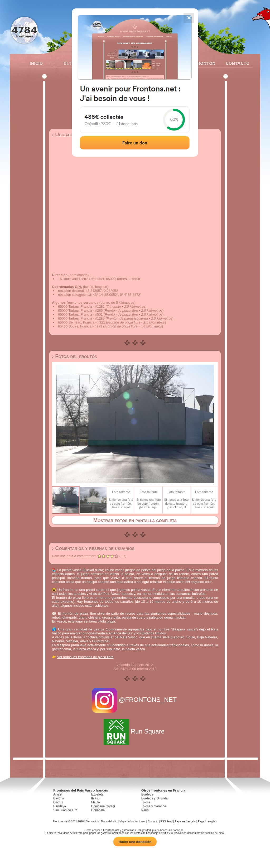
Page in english (207, 821)
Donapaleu (99, 810)
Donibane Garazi (103, 806)
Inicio (36, 63)
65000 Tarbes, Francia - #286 (80, 310)
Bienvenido (92, 821)
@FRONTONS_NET (135, 700)
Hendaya (60, 806)
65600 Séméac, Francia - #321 (82, 322)
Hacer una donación (135, 842)
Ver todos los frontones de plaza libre (85, 657)
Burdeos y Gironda (155, 798)
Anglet (58, 794)
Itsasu (95, 798)
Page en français (185, 821)
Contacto (235, 63)
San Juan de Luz (65, 810)
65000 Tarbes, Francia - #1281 (81, 307)
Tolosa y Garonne (154, 806)
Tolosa (146, 802)
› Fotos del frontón (75, 356)
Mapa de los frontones (132, 821)
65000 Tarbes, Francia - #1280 (81, 318)
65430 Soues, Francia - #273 (80, 326)
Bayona (59, 798)
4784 (24, 30)
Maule (96, 802)
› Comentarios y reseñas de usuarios (93, 548)
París (145, 810)
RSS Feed (166, 821)
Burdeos (147, 794)
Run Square (135, 731)
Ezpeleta (97, 794)
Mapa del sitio (109, 821)
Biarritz (58, 802)
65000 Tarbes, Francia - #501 (80, 314)
